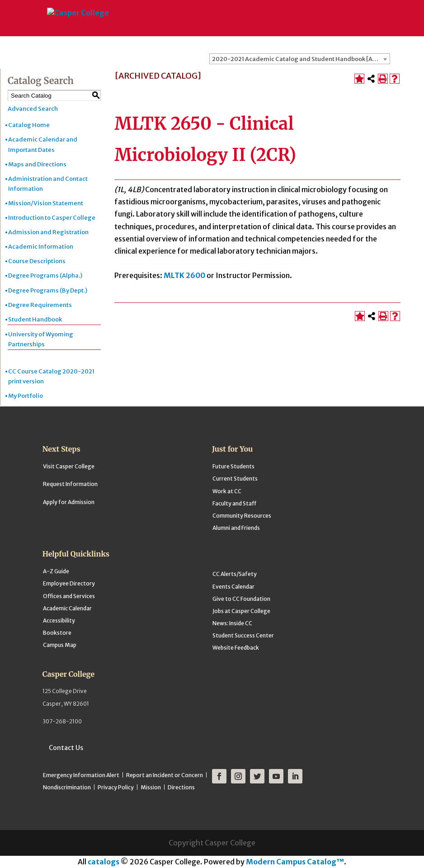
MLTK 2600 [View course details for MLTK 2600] (184, 275)
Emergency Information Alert (81, 775)
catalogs (104, 862)
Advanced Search (33, 109)
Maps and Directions (37, 164)
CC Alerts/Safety (235, 574)
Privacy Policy (116, 787)
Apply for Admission (69, 502)
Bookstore (57, 633)
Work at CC (227, 491)
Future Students (233, 466)
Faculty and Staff (234, 503)
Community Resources (242, 516)
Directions (181, 787)
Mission (151, 787)
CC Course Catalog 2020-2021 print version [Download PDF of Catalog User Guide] (51, 376)
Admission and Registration (48, 232)
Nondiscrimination (67, 787)
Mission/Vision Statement (46, 203)
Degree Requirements (40, 305)
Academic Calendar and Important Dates (43, 144)
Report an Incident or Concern (165, 775)
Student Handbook (35, 319)
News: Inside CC (232, 623)
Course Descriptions (37, 261)
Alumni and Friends (236, 528)
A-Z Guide (56, 571)
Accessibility (59, 620)
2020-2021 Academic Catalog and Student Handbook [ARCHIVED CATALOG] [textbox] (301, 59)
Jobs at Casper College (241, 611)
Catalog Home (29, 125)
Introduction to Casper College (52, 218)
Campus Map (60, 645)
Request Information (70, 484)
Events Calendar (233, 587)
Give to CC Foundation (241, 599)
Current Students (235, 479)
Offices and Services (69, 596)
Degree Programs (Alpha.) (45, 276)
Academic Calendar (67, 608)
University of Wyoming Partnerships (41, 339)
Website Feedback (236, 648)
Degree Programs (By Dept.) (48, 290)
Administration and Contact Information (48, 184)
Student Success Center (243, 635)
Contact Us (66, 748)
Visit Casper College (69, 466)
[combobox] (300, 59)
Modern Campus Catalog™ (295, 862)
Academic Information (41, 247)
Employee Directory (69, 583)
